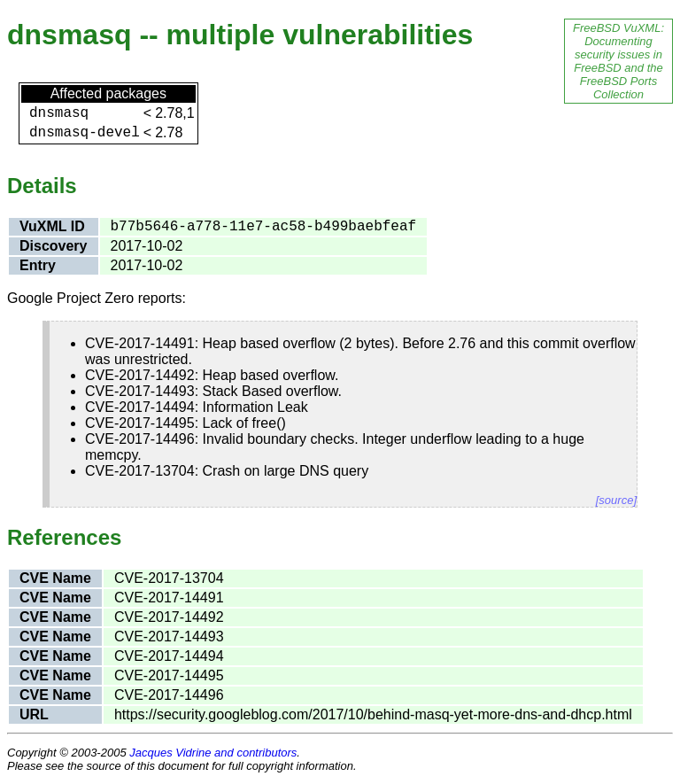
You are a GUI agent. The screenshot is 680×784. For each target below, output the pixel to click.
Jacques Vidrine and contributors (213, 753)
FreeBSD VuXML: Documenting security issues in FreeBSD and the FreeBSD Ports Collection (618, 61)
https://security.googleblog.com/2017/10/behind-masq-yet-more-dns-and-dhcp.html (373, 714)
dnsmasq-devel (85, 133)
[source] (616, 500)
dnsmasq (59, 113)
